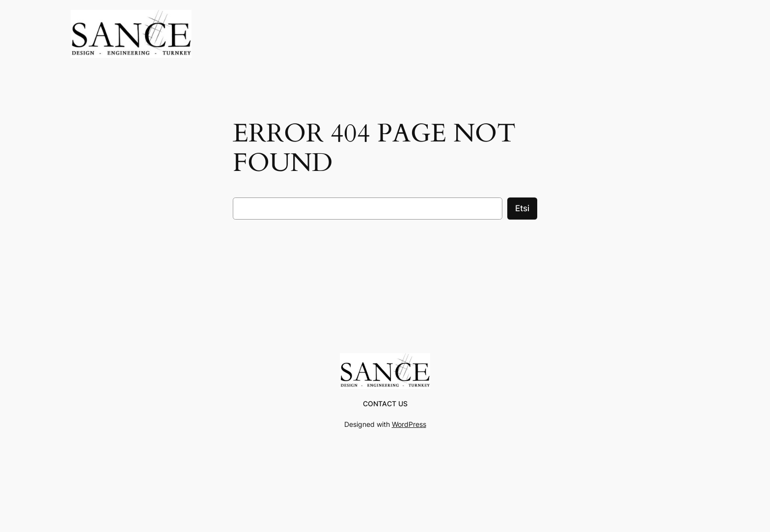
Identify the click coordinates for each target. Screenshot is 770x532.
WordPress (409, 424)
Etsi (522, 208)
